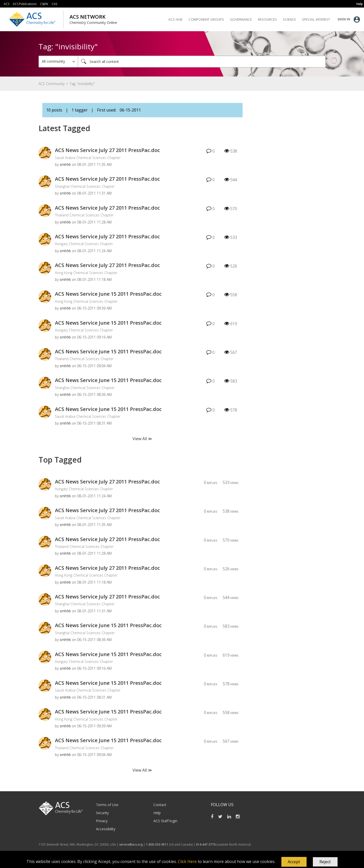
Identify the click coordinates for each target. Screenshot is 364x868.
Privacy (102, 821)
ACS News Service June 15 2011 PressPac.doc (108, 294)
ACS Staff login (165, 821)
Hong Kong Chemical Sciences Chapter (86, 273)
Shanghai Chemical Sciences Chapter (85, 186)
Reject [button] (325, 862)
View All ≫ (142, 439)
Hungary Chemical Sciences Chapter (84, 244)
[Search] (202, 62)
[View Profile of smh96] (65, 164)
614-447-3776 (206, 844)
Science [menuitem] (289, 19)
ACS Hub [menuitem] (175, 19)
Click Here (187, 861)
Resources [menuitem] (267, 19)
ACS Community (52, 84)
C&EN (44, 4)
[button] (294, 862)
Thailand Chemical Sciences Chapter (84, 215)
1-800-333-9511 (157, 844)
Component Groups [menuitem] (206, 19)
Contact (160, 805)
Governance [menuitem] (241, 19)
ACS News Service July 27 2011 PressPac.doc (107, 150)
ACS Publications (25, 4)
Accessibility (106, 829)
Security (102, 813)
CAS (54, 4)
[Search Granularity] (58, 62)
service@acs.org (131, 844)
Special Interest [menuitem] (316, 19)
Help (157, 813)
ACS (7, 4)
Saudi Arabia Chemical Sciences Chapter (88, 158)
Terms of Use (107, 805)
